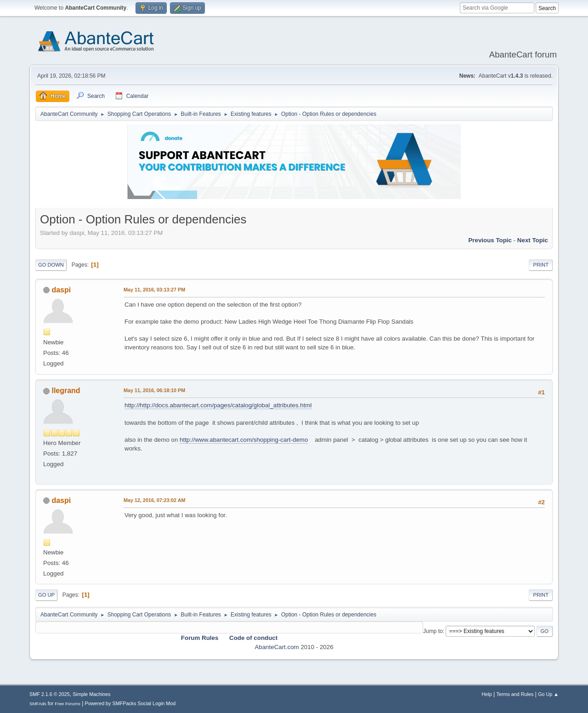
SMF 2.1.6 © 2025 (50, 694)
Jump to (433, 631)
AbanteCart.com (277, 647)
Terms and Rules (515, 694)
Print (541, 265)
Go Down (51, 265)
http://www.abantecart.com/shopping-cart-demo (244, 440)
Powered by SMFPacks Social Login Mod (130, 703)
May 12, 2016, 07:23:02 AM (154, 500)
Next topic (533, 240)
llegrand (66, 391)
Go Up (46, 595)
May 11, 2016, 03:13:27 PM (154, 290)
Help (487, 694)
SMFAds (38, 704)
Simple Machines (91, 694)
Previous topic (490, 240)
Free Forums (68, 704)
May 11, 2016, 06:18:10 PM (154, 390)
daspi (61, 290)
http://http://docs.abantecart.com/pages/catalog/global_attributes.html (218, 405)
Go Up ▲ (548, 694)
